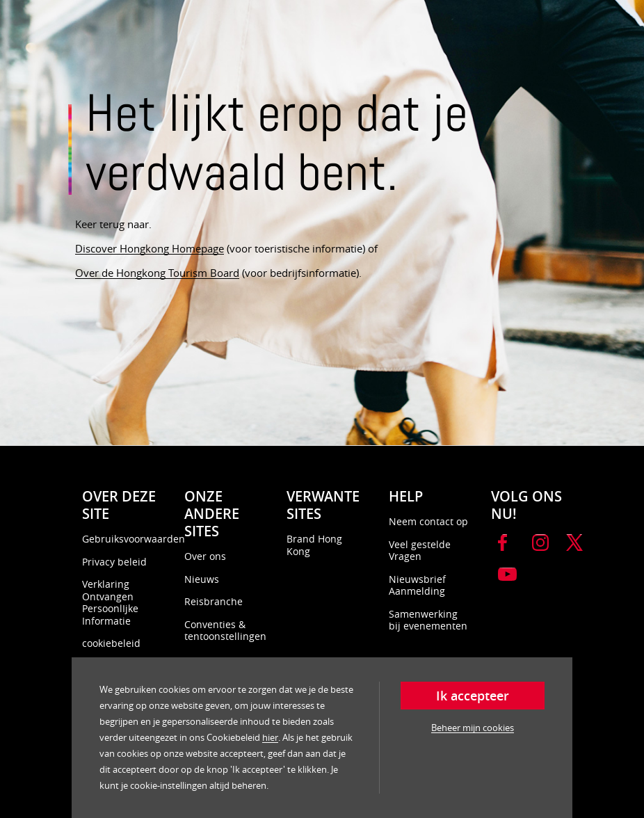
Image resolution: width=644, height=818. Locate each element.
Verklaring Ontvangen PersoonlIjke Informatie (110, 602)
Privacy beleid (114, 562)
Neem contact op (428, 521)
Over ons (205, 556)
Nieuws (202, 579)
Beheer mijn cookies (473, 728)
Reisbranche (214, 601)
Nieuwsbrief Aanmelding (417, 585)
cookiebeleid (111, 643)
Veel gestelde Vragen (420, 551)
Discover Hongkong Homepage (150, 248)
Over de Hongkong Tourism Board (157, 273)
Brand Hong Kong (314, 545)
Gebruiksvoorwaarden (134, 539)
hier (270, 737)
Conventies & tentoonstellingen (225, 631)
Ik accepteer (473, 696)
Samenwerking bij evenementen (428, 620)
